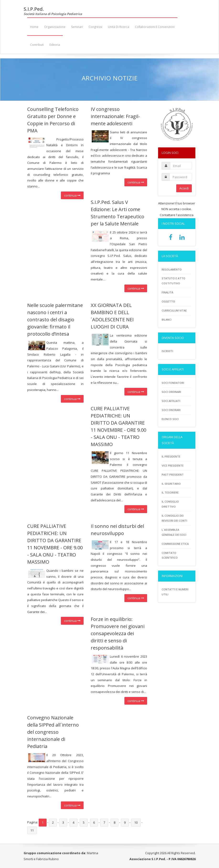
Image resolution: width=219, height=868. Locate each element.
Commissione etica (175, 544)
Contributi (37, 45)
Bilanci (167, 320)
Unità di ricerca (119, 27)
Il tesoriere (170, 492)
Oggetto (168, 301)
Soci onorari (171, 410)
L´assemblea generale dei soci (174, 532)
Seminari (77, 27)
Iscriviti (167, 351)
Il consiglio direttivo (170, 504)
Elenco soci (170, 419)
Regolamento (172, 269)
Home (34, 27)
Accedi (184, 188)
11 (32, 830)
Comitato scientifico (170, 555)
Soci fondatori (173, 383)
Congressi (95, 27)
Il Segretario (171, 484)
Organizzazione (55, 27)
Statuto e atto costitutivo (174, 281)
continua (72, 195)
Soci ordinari (171, 392)
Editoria (55, 45)
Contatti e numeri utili (175, 592)
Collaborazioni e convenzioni (155, 27)
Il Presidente (171, 456)
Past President (173, 475)
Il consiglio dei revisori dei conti (174, 518)
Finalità (167, 292)
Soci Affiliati (171, 401)
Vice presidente (173, 465)
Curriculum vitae (174, 310)
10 (136, 822)
